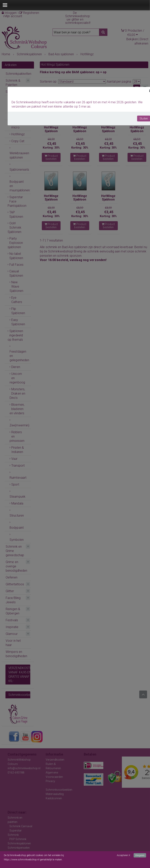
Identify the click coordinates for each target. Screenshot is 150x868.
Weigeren (140, 855)
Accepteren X (123, 855)
